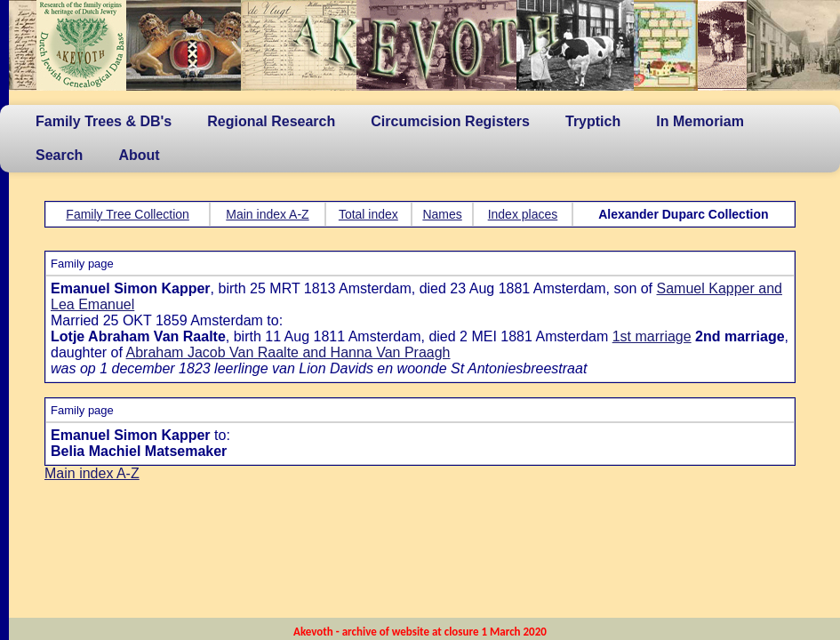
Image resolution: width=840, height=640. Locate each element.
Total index (368, 214)
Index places (523, 214)
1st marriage (652, 336)
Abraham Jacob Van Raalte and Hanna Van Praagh (288, 352)
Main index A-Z (267, 214)
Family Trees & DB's (104, 121)
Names (442, 214)
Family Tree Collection (128, 214)
